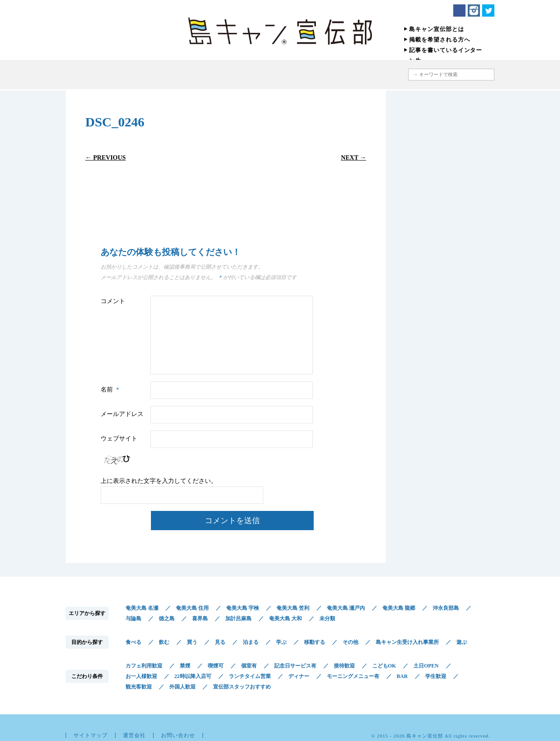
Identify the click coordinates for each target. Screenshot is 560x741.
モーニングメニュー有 (353, 676)
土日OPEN (426, 666)
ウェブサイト (119, 439)
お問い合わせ (178, 735)
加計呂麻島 (238, 619)
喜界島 (200, 619)
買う (192, 642)
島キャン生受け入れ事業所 (407, 642)
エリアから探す (191, 75)
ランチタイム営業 (250, 676)
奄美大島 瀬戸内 (346, 608)
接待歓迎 (344, 666)
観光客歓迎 (139, 687)
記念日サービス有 (295, 666)
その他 (350, 642)
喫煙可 (216, 666)
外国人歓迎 (182, 687)
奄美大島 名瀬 (142, 608)
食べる (133, 642)
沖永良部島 (446, 608)
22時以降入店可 (193, 676)
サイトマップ (91, 735)
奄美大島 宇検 (243, 608)
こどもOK (384, 666)
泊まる (251, 642)
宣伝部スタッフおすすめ (242, 687)
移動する (315, 642)
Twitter (488, 10)
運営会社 (134, 735)
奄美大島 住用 (192, 608)
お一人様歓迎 (141, 676)
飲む (164, 642)
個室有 (249, 666)
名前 (112, 390)
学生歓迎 (436, 676)
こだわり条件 (303, 75)
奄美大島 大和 (285, 619)
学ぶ (281, 642)
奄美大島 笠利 (293, 608)
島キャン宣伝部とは (437, 29)
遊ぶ (462, 642)
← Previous (105, 157)
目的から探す (241, 75)
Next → (353, 157)
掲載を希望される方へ (440, 40)
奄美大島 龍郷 (399, 608)
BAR (402, 676)
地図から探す (361, 75)
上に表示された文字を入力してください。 (159, 481)
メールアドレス (122, 414)
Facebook (459, 10)
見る (220, 642)
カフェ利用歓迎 (144, 666)
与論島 (133, 619)
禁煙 (185, 666)
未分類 (327, 619)
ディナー (299, 676)
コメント (113, 301)
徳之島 (167, 619)
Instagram (474, 10)
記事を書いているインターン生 (446, 55)
